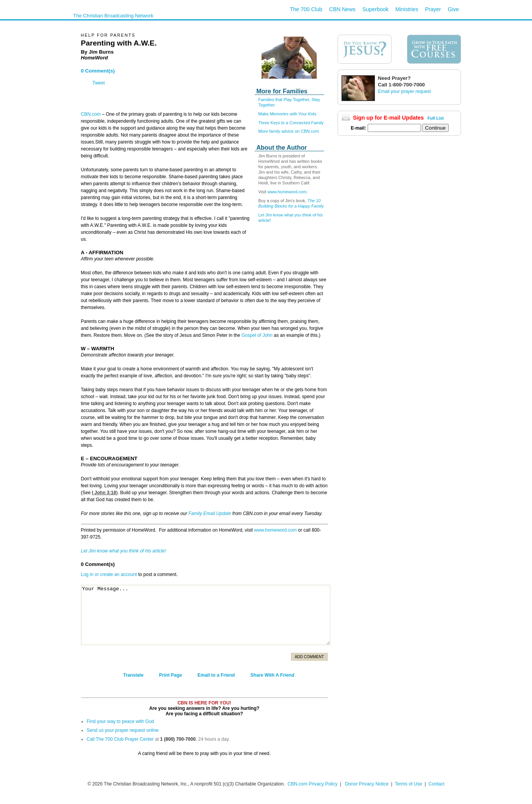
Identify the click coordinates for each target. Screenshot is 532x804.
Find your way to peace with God (121, 721)
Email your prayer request (404, 91)
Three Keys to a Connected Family (291, 123)
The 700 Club (306, 9)
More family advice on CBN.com (289, 131)
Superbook (375, 9)
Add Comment (309, 657)
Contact (437, 784)
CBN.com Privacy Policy (312, 784)
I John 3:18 (104, 493)
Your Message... (206, 615)
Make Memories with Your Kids (287, 114)
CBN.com (91, 114)
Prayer (433, 9)
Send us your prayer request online (123, 730)
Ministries (407, 9)
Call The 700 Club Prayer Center (120, 739)
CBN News (342, 9)
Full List (436, 118)
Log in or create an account (109, 574)
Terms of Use (409, 784)
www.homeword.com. (288, 192)
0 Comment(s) (98, 71)
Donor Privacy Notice (367, 784)
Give (453, 9)
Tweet (99, 83)
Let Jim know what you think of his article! (124, 551)
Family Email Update (210, 513)
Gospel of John (257, 335)
